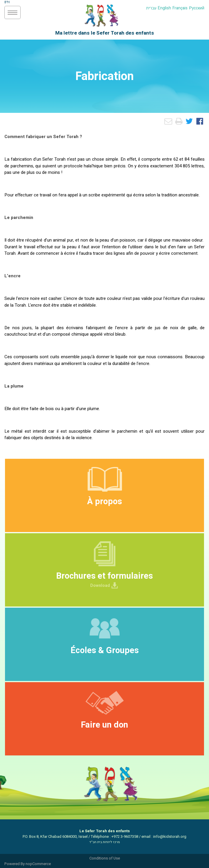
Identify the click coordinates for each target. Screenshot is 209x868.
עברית (151, 8)
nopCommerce (38, 864)
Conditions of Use (105, 858)
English (164, 8)
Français (180, 8)
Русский (197, 8)
